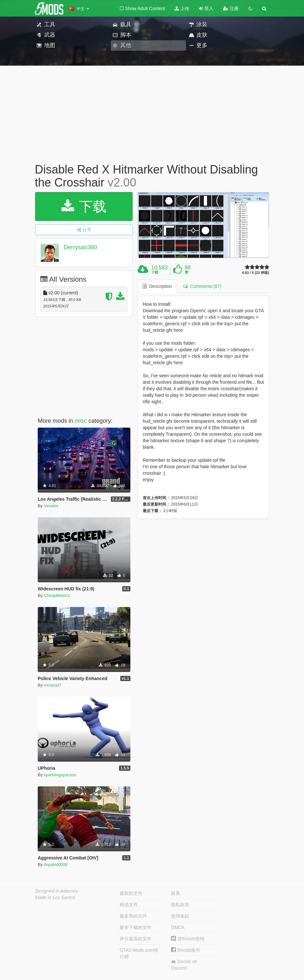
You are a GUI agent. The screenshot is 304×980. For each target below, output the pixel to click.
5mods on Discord (184, 965)
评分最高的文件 (136, 939)
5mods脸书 (185, 950)
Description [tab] (157, 286)
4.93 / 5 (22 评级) (256, 273)
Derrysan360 (80, 247)
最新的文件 (131, 893)
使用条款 (180, 916)
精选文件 (129, 905)
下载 (84, 206)
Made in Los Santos (55, 897)
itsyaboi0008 (56, 864)
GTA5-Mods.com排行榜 (139, 953)
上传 (182, 8)
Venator (51, 506)
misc (81, 421)
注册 (231, 8)
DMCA (178, 927)
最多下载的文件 (136, 927)
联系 (176, 893)
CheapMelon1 (57, 595)
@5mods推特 (188, 939)
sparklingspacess (60, 775)
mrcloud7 (53, 685)
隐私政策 (180, 905)
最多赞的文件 (133, 916)
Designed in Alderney (57, 891)
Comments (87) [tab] (202, 286)
